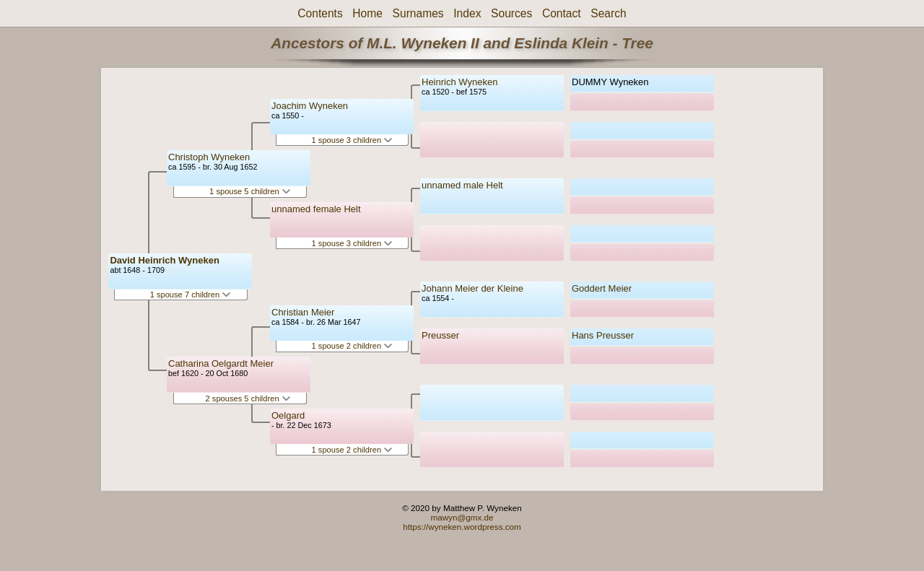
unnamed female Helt (316, 209)
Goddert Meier (602, 288)
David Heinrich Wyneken (164, 260)
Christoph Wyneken (209, 157)
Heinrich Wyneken (459, 82)
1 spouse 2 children (352, 346)
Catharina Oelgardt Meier (221, 363)
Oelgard (288, 415)
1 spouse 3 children (352, 140)
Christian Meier (303, 312)
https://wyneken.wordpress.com (462, 527)
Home (367, 13)
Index (467, 13)
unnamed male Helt (462, 185)
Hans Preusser (603, 335)
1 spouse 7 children (191, 295)
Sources (511, 13)
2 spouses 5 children (248, 398)
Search (608, 13)
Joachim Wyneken (310, 106)
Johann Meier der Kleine (472, 288)
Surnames (418, 13)
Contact (562, 13)
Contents (320, 13)
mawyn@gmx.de (462, 517)
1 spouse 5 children (250, 191)
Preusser (440, 335)
